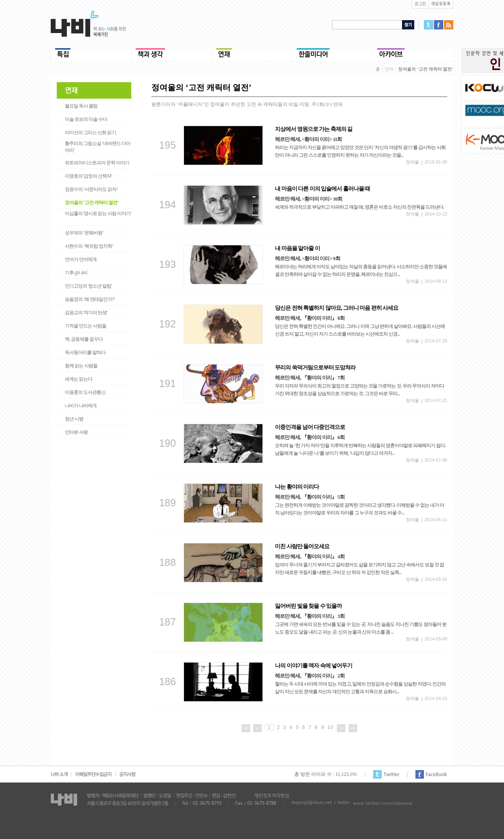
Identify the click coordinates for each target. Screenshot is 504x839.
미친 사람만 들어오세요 (302, 546)
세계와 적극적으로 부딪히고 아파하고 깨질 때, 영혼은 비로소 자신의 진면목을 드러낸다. (359, 207)
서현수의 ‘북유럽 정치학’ (89, 246)
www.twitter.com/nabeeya (383, 803)
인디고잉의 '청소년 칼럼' (88, 286)
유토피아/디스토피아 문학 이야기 (97, 163)
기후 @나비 (76, 273)
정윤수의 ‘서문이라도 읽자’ (91, 189)
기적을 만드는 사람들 (86, 326)
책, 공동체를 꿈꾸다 (84, 339)
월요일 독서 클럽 (81, 106)
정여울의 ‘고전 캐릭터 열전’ (92, 203)
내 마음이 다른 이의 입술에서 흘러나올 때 (322, 189)
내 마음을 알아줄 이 (297, 248)
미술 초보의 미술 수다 (86, 119)
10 (330, 727)
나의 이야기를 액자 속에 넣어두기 (314, 666)
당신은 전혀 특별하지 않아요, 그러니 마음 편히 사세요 (337, 308)
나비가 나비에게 (81, 406)
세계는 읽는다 (78, 379)
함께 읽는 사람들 (81, 366)
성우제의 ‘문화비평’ (84, 233)
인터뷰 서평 (76, 432)
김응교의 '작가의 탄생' (86, 313)
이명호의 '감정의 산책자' (88, 176)
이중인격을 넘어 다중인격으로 (310, 427)
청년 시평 (74, 419)
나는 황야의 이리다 (297, 487)
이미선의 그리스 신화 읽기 (90, 133)
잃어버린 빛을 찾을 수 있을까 (308, 606)
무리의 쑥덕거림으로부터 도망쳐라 (315, 368)
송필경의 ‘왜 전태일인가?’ (90, 299)
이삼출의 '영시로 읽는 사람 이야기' (98, 213)
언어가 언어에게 (81, 259)
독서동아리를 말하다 (85, 352)
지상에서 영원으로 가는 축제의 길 (314, 129)
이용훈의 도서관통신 (85, 392)
